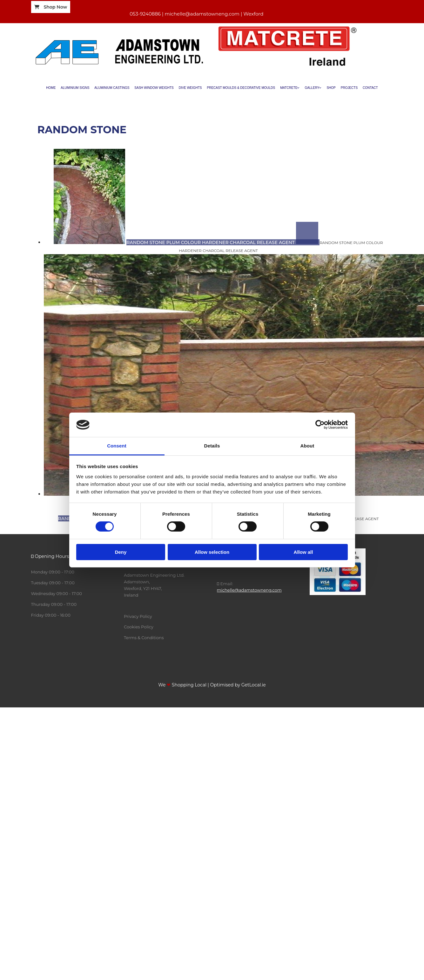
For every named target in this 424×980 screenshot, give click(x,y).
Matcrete (289, 88)
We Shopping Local (182, 685)
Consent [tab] (117, 446)
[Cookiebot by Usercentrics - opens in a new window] (320, 425)
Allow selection (212, 552)
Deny (121, 552)
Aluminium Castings (112, 88)
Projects (349, 88)
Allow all (303, 552)
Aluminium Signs (75, 88)
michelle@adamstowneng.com (249, 590)
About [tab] (307, 446)
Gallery (312, 88)
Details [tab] (212, 446)
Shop (331, 88)
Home (51, 88)
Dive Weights (190, 88)
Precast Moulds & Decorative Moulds (241, 88)
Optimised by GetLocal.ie (238, 685)
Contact (370, 88)
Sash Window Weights (154, 88)
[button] (51, 7)
